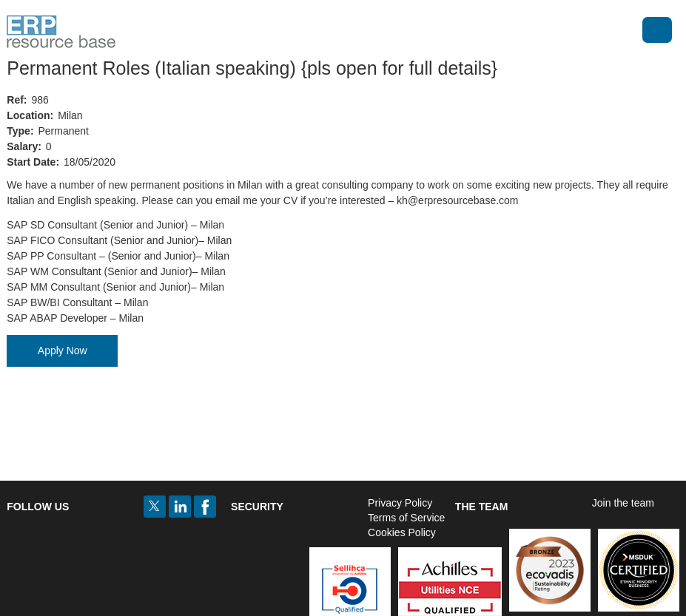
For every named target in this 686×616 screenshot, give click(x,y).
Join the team (623, 503)
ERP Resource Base (61, 31)
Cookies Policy (402, 532)
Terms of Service (406, 518)
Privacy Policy (400, 503)
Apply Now (63, 351)
